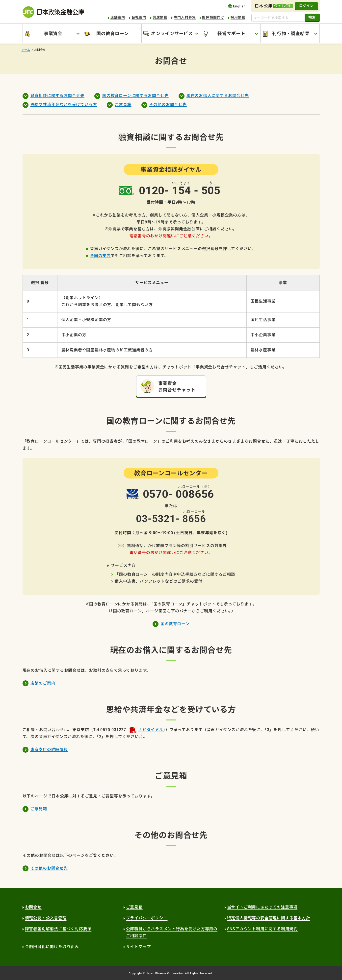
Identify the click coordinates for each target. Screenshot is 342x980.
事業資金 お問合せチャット (177, 387)
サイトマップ (139, 947)
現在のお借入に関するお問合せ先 (218, 96)
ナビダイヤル (151, 730)
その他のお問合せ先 (168, 105)
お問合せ (33, 907)
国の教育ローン (113, 34)
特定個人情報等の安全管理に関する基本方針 (269, 918)
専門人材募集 (185, 17)
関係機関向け (213, 17)
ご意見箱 (123, 105)
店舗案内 (118, 17)
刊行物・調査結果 (291, 34)
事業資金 (53, 34)
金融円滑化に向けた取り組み (52, 947)
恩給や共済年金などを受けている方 (64, 105)
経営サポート (231, 34)
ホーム (26, 50)
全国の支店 (100, 256)
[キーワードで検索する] (278, 18)
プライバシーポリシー (147, 918)
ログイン (306, 6)
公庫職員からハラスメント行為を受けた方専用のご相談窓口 (172, 932)
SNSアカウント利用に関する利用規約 (262, 929)
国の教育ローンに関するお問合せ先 (135, 96)
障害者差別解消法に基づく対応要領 (58, 929)
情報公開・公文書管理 (46, 918)
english (237, 6)
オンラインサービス (172, 34)
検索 (312, 17)
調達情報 (160, 17)
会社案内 (139, 17)
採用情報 (238, 17)
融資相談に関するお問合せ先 (57, 96)
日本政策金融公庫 (53, 12)
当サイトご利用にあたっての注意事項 (262, 907)
